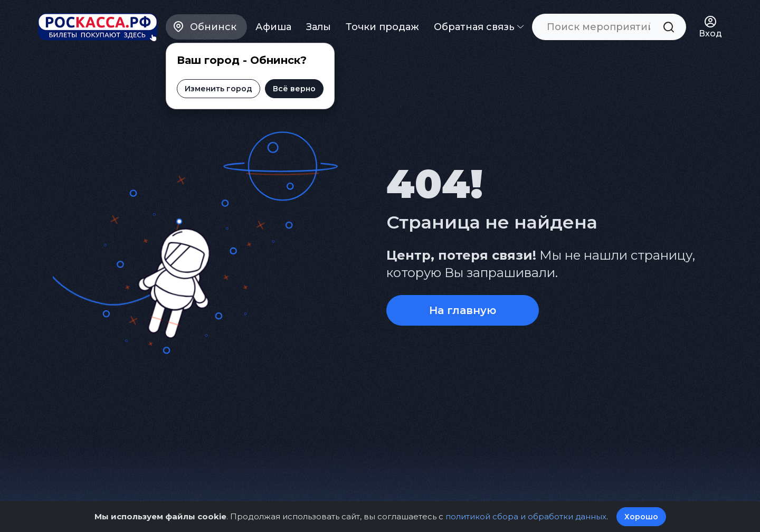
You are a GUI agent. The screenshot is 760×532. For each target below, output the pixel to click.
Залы (319, 26)
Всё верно (294, 88)
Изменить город (218, 88)
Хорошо (641, 517)
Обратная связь (479, 26)
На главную (463, 310)
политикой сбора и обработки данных (526, 516)
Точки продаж (382, 26)
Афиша (273, 26)
